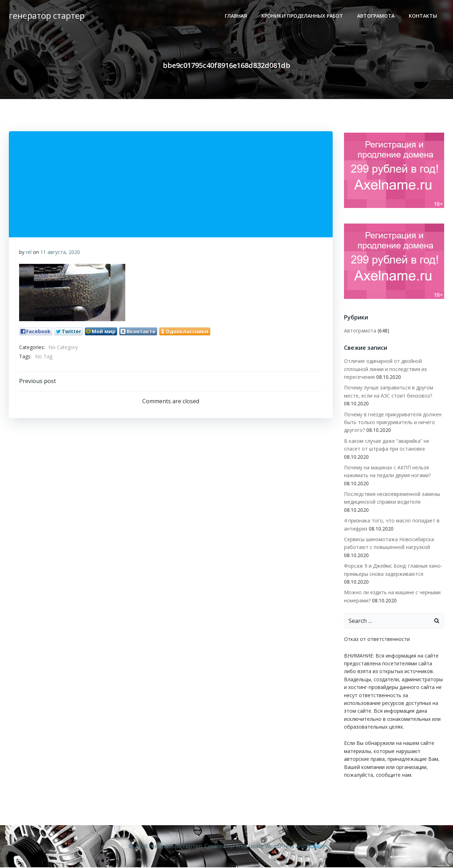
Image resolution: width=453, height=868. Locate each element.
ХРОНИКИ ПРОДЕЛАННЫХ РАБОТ (302, 16)
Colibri (316, 847)
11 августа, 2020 (60, 253)
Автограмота (376, 16)
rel (29, 253)
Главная (236, 16)
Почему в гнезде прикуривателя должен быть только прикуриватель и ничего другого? (392, 423)
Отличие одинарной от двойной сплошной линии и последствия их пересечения (385, 370)
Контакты (423, 16)
